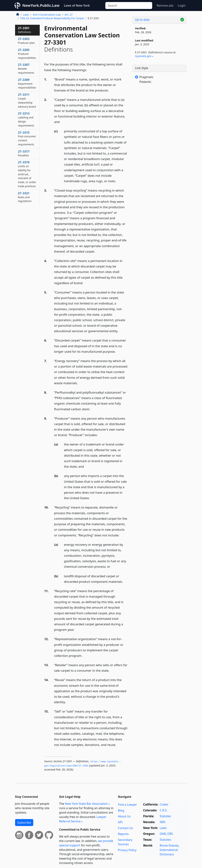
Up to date (142, 20)
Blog (121, 810)
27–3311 (27, 100)
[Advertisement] (160, 115)
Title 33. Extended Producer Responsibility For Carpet (52, 18)
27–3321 (25, 197)
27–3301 (25, 30)
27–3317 (24, 153)
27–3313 (26, 119)
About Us (124, 816)
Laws (26, 15)
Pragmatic (146, 77)
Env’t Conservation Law (47, 15)
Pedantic (145, 82)
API (120, 822)
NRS (163, 822)
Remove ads (165, 5)
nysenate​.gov (143, 56)
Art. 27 (69, 15)
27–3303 (26, 41)
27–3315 (27, 138)
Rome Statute (169, 845)
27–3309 (27, 84)
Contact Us (125, 828)
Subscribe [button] (24, 823)
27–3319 (27, 174)
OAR (163, 834)
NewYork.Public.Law (41, 5)
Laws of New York (77, 5)
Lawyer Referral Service (83, 819)
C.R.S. (164, 810)
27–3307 (26, 69)
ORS (170, 834)
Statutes (165, 816)
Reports (123, 834)
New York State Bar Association (86, 804)
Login (182, 5)
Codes (164, 804)
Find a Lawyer (127, 805)
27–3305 (27, 54)
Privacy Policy (127, 850)
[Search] (129, 5)
